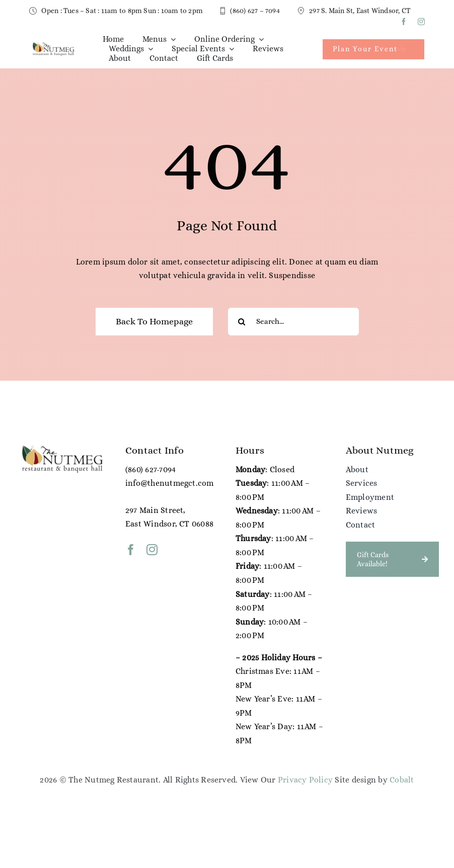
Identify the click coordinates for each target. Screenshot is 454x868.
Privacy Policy (305, 780)
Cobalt (402, 780)
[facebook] (404, 22)
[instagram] (421, 22)
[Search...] (293, 322)
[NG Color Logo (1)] (53, 45)
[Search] (242, 322)
